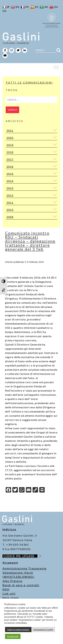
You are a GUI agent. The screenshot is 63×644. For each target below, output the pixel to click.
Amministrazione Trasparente (25, 569)
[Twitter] (15, 490)
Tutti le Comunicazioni (29, 83)
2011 (10, 202)
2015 (10, 174)
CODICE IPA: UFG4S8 (20, 556)
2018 (10, 152)
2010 (10, 210)
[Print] (42, 490)
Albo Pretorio (13, 581)
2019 (10, 145)
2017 (10, 159)
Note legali (11, 598)
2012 (10, 195)
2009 (10, 217)
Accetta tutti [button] (13, 636)
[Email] (29, 490)
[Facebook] (8, 490)
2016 (10, 166)
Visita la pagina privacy (18, 630)
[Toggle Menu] (56, 67)
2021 (10, 130)
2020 (10, 138)
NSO (6, 590)
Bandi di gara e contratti (21, 585)
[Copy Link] (35, 490)
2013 (10, 188)
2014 (10, 181)
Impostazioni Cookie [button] (43, 630)
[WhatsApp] (22, 490)
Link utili (9, 594)
